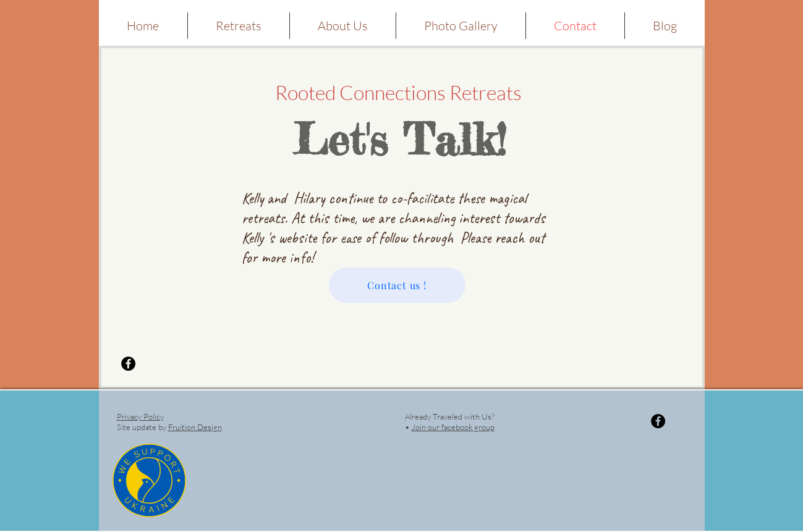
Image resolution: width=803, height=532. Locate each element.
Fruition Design (195, 427)
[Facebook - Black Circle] (128, 364)
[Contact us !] (397, 285)
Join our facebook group (453, 427)
